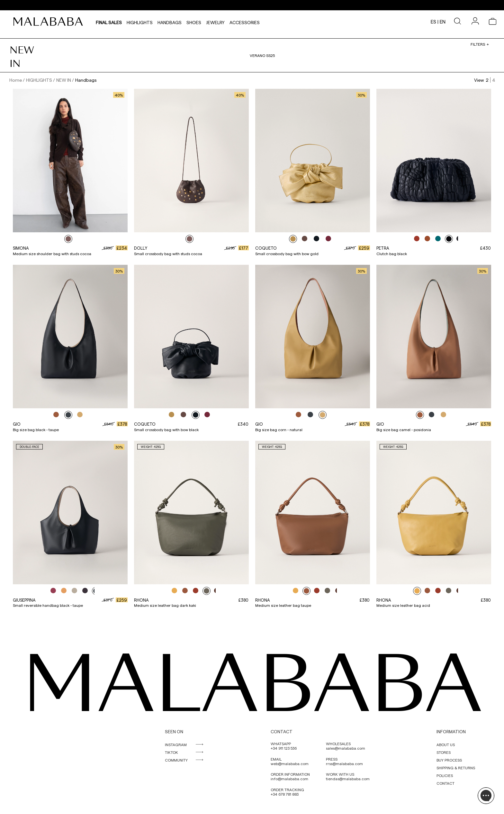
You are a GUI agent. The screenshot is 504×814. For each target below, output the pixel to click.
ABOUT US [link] (446, 745)
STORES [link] (444, 752)
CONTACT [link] (446, 783)
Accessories (245, 22)
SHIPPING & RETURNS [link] (456, 768)
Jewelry (215, 22)
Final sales (109, 22)
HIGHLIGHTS (140, 22)
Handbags (170, 22)
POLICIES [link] (445, 775)
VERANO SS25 (262, 55)
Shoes (194, 22)
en (443, 22)
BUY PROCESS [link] (449, 760)
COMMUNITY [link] (176, 760)
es (433, 22)
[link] (50, 22)
